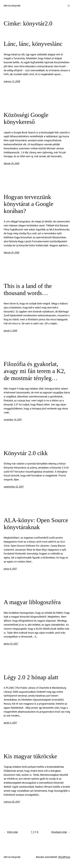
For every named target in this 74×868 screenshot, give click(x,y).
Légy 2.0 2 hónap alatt (31, 677)
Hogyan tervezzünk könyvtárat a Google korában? (29, 204)
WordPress (64, 857)
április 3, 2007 (10, 723)
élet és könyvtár (12, 6)
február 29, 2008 (12, 163)
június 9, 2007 (10, 569)
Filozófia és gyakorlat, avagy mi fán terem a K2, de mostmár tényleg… (35, 371)
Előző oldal (11, 832)
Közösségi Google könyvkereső (26, 118)
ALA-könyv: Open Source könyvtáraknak (36, 524)
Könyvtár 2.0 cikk (26, 453)
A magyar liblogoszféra (32, 602)
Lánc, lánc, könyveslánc (33, 44)
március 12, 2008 (12, 81)
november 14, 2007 (13, 420)
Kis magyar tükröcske (30, 756)
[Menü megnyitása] (69, 6)
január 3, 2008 (10, 331)
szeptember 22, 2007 (14, 487)
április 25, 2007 (11, 644)
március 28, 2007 (12, 802)
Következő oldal (61, 832)
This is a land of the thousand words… (28, 289)
